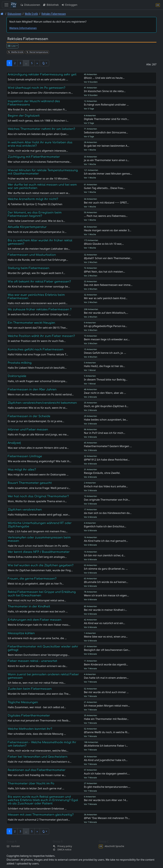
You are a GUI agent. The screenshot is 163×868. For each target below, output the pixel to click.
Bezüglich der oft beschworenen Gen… (107, 650)
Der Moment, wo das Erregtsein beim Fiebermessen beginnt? (35, 214)
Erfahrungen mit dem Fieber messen (35, 620)
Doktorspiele (17, 376)
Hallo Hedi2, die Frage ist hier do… (104, 366)
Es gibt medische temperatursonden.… (107, 787)
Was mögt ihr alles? (22, 470)
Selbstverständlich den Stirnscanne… (106, 132)
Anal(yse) (14, 443)
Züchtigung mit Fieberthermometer (34, 157)
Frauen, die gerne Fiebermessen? (32, 579)
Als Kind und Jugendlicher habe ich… (106, 760)
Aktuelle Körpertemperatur (27, 227)
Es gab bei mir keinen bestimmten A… (107, 146)
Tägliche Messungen (23, 702)
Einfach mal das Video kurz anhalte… (106, 486)
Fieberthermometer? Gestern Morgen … (108, 446)
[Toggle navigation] (6, 5)
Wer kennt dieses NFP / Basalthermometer (39, 552)
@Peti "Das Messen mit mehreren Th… (107, 818)
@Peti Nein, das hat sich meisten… (104, 272)
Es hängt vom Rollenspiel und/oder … (106, 105)
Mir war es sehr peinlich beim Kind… (106, 298)
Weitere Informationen (23, 28)
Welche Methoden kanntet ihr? (30, 729)
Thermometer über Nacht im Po (31, 783)
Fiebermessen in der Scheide (29, 416)
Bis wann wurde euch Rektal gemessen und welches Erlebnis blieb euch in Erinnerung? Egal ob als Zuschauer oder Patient (43, 800)
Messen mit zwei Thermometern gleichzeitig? (41, 815)
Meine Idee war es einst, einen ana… (106, 637)
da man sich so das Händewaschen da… (108, 513)
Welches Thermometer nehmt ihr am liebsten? (41, 129)
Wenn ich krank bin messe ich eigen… (106, 595)
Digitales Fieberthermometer (29, 716)
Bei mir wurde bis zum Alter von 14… (106, 800)
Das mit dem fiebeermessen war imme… (108, 285)
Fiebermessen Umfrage (25, 456)
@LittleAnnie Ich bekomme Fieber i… (106, 746)
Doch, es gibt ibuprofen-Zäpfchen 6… (106, 406)
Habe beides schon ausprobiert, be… (106, 420)
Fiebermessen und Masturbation (32, 255)
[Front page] (2, 14)
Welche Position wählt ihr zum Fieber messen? (41, 336)
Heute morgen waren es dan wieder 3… (108, 230)
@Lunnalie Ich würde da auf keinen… (106, 582)
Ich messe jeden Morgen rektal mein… (107, 706)
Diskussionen (30, 5)
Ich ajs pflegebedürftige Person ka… (106, 326)
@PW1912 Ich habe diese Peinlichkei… (107, 460)
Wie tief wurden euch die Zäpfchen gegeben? (41, 565)
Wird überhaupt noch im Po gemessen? (37, 88)
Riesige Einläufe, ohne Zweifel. (102, 473)
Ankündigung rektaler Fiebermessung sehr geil (42, 74)
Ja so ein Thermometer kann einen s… (107, 160)
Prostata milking (20, 363)
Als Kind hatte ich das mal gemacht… (106, 541)
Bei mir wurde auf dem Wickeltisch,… (106, 313)
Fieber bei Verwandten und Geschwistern (38, 757)
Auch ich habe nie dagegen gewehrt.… (107, 774)
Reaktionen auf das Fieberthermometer (37, 770)
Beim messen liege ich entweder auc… (107, 339)
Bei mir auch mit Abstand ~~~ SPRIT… (106, 203)
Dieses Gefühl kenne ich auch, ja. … (105, 353)
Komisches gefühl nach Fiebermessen (36, 349)
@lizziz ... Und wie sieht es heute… (104, 78)
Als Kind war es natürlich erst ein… (104, 623)
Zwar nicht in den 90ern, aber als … (105, 393)
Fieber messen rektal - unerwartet (32, 661)
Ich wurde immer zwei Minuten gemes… (108, 174)
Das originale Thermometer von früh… (107, 500)
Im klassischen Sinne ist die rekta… (105, 91)
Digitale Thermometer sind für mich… (106, 119)
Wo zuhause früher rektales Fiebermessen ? (40, 309)
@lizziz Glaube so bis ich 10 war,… (104, 244)
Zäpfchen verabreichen (25, 510)
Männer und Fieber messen (28, 430)
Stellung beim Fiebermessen (29, 268)
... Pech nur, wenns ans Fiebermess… (106, 216)
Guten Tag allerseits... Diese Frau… (104, 188)
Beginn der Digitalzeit (24, 116)
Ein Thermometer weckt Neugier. (32, 323)
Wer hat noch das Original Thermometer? (38, 496)
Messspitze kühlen (21, 633)
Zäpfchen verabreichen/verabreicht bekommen (42, 403)
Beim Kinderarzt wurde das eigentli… (106, 664)
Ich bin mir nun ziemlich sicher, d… (105, 555)
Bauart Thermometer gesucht (30, 483)
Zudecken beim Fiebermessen (30, 689)
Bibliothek (51, 5)
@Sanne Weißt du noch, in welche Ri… (107, 732)
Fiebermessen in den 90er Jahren (32, 389)
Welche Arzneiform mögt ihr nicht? (33, 199)
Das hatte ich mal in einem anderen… (106, 678)
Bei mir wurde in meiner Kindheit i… (105, 610)
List (12, 46)
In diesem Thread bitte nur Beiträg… (106, 380)
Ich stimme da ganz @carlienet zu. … (106, 569)
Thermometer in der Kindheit (29, 606)
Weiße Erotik (31, 14)
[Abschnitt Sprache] (158, 5)
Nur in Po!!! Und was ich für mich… (105, 433)
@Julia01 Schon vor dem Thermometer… (108, 258)
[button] (44, 63)
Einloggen (69, 5)
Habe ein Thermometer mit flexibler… (106, 719)
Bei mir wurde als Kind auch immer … (106, 692)
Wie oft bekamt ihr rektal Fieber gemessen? (39, 282)
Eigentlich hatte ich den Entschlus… (105, 526)
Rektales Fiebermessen (54, 14)
